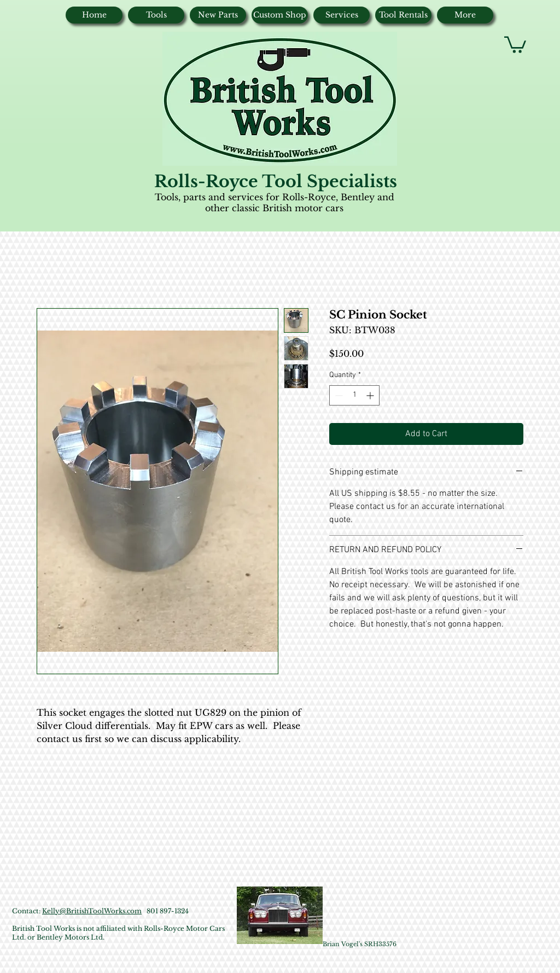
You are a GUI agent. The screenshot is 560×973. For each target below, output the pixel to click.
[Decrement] (338, 395)
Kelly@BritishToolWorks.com (92, 911)
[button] (515, 44)
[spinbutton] (354, 395)
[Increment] (371, 395)
